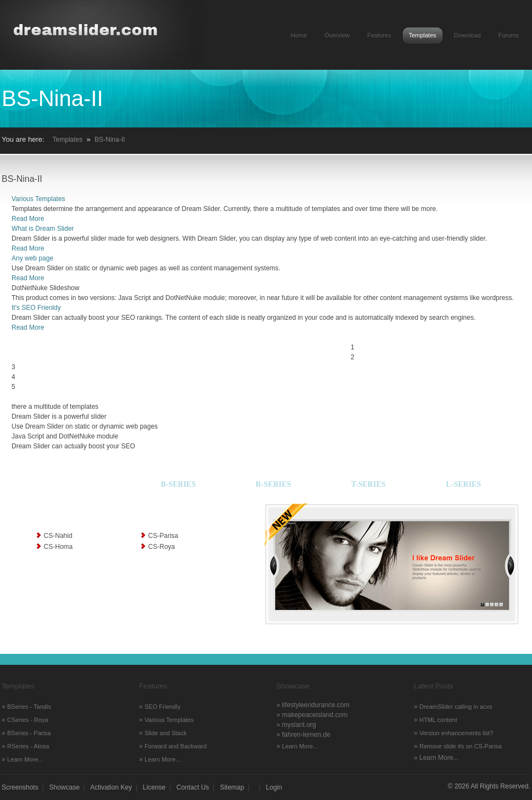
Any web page (32, 258)
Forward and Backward (176, 746)
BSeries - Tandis (29, 707)
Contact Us (193, 787)
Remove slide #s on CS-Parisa (461, 746)
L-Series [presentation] (463, 484)
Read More (28, 219)
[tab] (71, 487)
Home (299, 35)
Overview (337, 35)
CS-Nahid (58, 536)
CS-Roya (162, 547)
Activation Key (111, 787)
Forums (509, 35)
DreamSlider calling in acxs (456, 707)
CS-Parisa (164, 536)
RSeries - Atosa (28, 746)
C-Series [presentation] (72, 484)
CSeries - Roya (28, 720)
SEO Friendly (162, 707)
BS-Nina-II (110, 140)
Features (379, 35)
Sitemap (232, 787)
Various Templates (38, 199)
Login (274, 787)
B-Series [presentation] (178, 484)
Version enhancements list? (456, 733)
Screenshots (20, 787)
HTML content (438, 720)
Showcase (65, 787)
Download (467, 35)
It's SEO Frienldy (36, 308)
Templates (423, 35)
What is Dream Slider (43, 229)
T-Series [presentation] (368, 484)
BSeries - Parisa (29, 733)
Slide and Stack (165, 733)
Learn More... (25, 759)
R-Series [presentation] (273, 484)
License (154, 787)
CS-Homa (59, 547)
